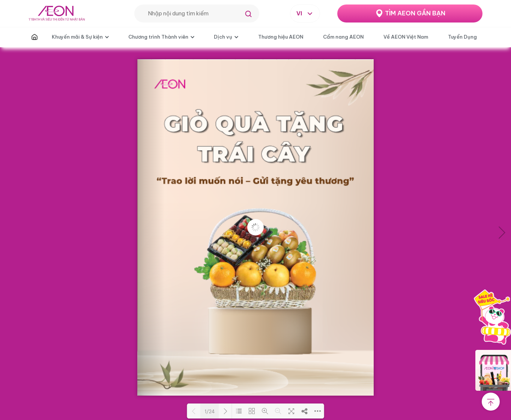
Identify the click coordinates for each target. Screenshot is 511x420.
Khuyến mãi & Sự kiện (77, 37)
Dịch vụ (223, 37)
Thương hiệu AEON (281, 37)
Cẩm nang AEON (343, 37)
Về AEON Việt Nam (406, 37)
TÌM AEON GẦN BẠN (415, 13)
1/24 (210, 411)
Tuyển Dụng (462, 37)
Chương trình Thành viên (158, 37)
